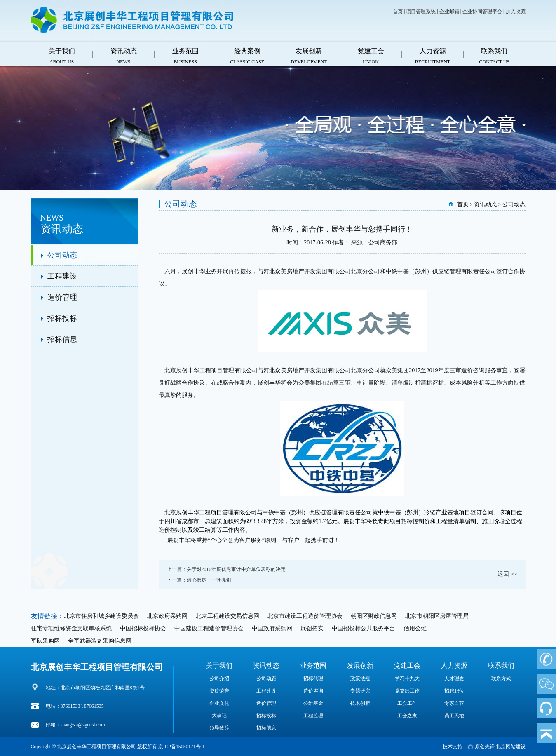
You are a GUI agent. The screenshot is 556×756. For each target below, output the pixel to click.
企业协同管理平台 (482, 12)
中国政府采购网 (272, 628)
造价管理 (62, 297)
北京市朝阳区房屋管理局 (437, 616)
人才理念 (454, 679)
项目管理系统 (421, 12)
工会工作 (407, 703)
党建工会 (407, 666)
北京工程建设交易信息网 (228, 616)
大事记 (219, 716)
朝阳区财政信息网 (374, 616)
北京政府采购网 (167, 616)
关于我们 (219, 666)
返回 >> (507, 574)
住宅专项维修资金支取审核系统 (71, 628)
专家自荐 (454, 703)
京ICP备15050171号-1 (182, 747)
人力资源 (454, 666)
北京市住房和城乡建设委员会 (101, 616)
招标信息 (62, 339)
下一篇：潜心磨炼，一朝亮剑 (199, 580)
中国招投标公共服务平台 (364, 628)
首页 (398, 12)
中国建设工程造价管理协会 (209, 628)
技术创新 (360, 703)
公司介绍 (219, 679)
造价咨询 (313, 691)
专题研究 (360, 691)
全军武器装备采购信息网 (100, 641)
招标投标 (62, 318)
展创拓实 (312, 628)
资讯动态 (486, 204)
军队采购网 (45, 641)
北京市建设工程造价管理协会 (305, 616)
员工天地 (454, 716)
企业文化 (219, 703)
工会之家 (407, 716)
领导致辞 (219, 728)
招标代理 (313, 679)
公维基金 (313, 703)
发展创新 (360, 666)
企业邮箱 (449, 12)
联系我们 (501, 666)
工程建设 (62, 276)
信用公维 (415, 628)
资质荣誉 (219, 691)
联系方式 (501, 679)
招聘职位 (454, 691)
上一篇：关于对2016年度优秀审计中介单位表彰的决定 (226, 569)
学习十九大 (407, 679)
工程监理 (313, 716)
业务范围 (313, 666)
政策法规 (360, 679)
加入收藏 (516, 12)
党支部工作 (407, 691)
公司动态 (62, 255)
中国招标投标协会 (143, 628)
